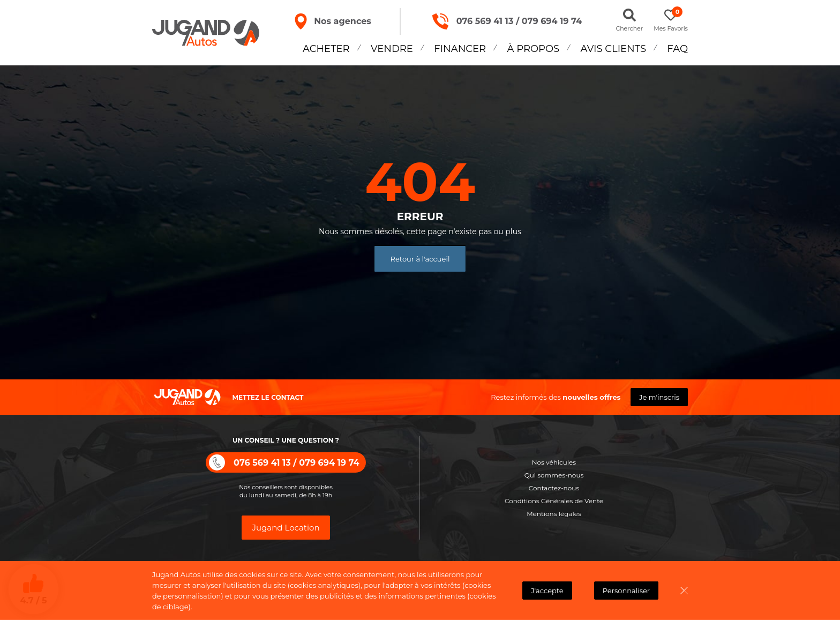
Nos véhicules (554, 462)
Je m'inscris (659, 397)
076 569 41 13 (485, 21)
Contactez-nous (554, 488)
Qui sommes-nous (554, 475)
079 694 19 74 (552, 21)
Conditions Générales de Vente (554, 501)
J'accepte (547, 591)
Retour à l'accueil (420, 259)
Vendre (392, 49)
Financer (460, 49)
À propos (534, 49)
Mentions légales (554, 514)
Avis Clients (613, 49)
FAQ (677, 49)
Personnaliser (626, 591)
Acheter (326, 49)
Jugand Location (286, 528)
